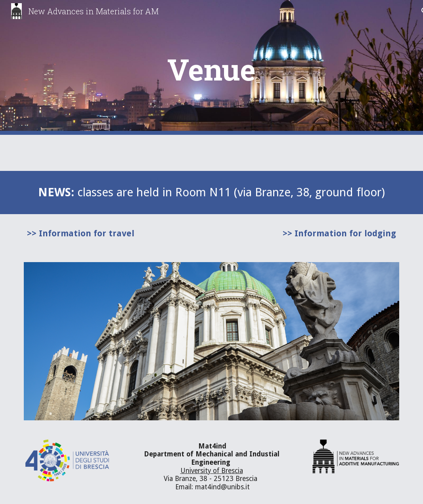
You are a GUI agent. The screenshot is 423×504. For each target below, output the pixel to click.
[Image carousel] (211, 341)
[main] (211, 68)
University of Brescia (212, 471)
